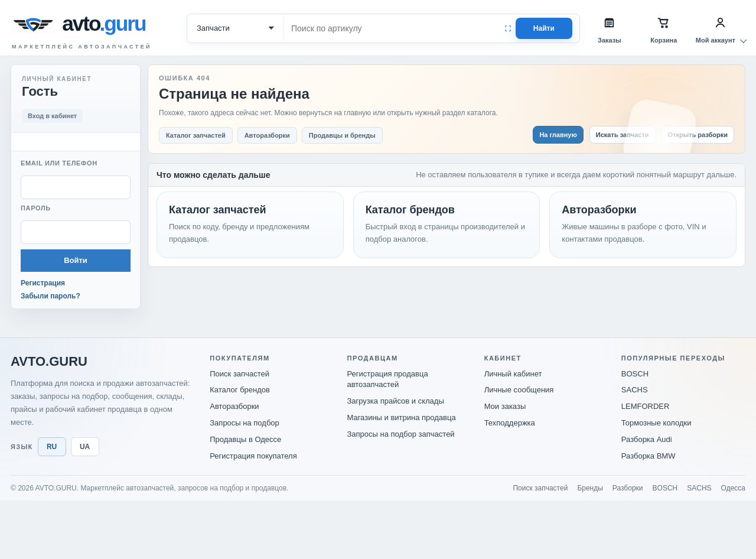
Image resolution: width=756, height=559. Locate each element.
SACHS (635, 390)
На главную (558, 135)
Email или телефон (59, 163)
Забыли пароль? (50, 296)
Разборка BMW (649, 456)
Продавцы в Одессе (245, 439)
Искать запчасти (623, 135)
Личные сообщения (519, 390)
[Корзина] (664, 28)
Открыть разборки (698, 135)
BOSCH (635, 374)
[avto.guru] (106, 25)
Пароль (36, 208)
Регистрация (43, 283)
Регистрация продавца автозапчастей (387, 379)
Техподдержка (510, 423)
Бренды (590, 488)
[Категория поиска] (236, 28)
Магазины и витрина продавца (401, 417)
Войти (76, 260)
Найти (544, 28)
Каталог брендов (240, 390)
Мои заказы (505, 406)
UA (85, 447)
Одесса (733, 488)
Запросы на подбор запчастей (400, 434)
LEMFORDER (646, 406)
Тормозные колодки (656, 423)
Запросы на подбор (245, 423)
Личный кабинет (513, 374)
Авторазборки (234, 406)
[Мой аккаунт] (721, 28)
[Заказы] (610, 28)
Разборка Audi (647, 439)
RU (52, 447)
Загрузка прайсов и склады (395, 401)
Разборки (628, 488)
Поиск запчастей (239, 374)
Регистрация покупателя (253, 456)
